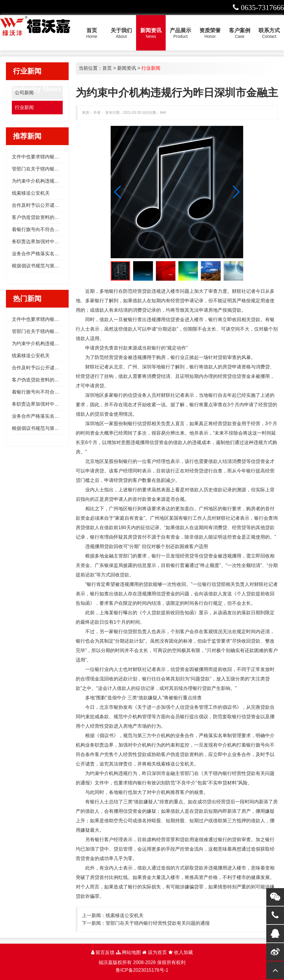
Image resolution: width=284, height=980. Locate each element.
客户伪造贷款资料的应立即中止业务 (50, 217)
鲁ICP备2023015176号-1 (142, 970)
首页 (107, 68)
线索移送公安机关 (31, 193)
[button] (236, 192)
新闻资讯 (127, 68)
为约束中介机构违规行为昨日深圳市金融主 (57, 181)
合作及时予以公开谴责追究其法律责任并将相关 (62, 205)
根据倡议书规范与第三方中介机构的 (50, 266)
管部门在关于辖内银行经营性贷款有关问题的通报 (158, 923)
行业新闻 (24, 107)
